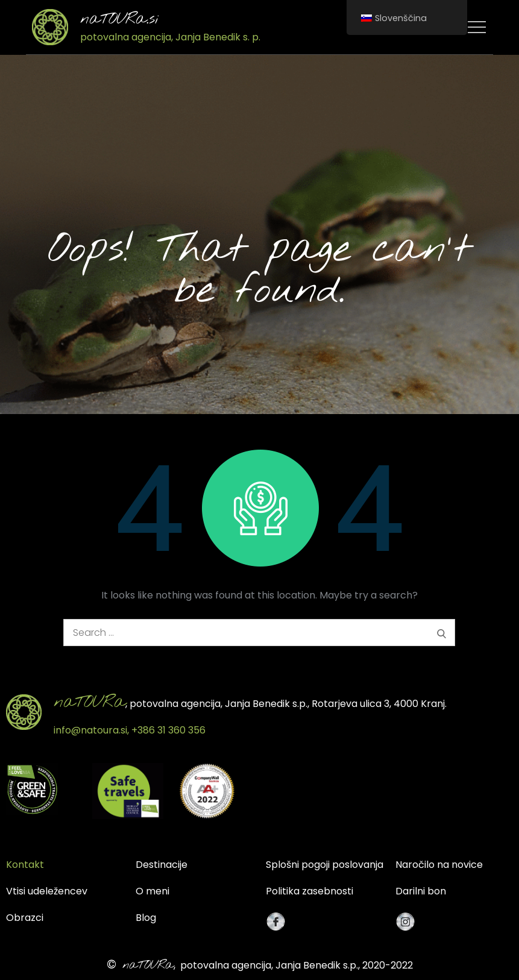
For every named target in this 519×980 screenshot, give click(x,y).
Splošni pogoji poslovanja (325, 865)
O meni (153, 891)
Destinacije (162, 865)
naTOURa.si (119, 19)
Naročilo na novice (439, 865)
